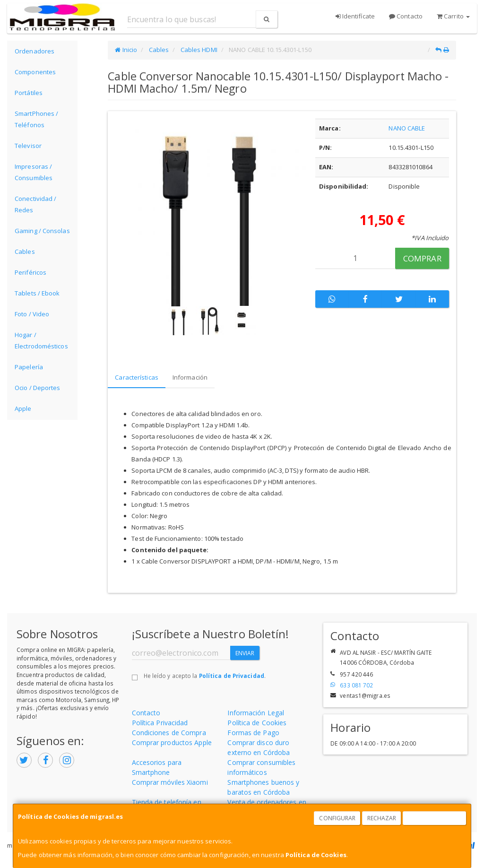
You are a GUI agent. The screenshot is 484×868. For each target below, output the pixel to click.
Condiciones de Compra (169, 733)
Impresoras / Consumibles (34, 172)
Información (190, 377)
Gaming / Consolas (42, 231)
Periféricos (30, 272)
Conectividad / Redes (35, 204)
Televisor (28, 146)
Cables (25, 252)
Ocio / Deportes (38, 388)
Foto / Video (32, 314)
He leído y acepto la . (205, 676)
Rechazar (382, 818)
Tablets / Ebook (37, 293)
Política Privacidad (160, 723)
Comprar (422, 258)
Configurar (337, 818)
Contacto (406, 16)
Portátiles (29, 93)
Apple (23, 408)
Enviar (245, 653)
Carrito (453, 16)
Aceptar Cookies (435, 818)
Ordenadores (35, 51)
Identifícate (355, 16)
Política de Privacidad (232, 676)
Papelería (29, 367)
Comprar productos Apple (172, 742)
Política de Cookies (316, 855)
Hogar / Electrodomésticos (41, 340)
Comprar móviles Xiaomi (170, 782)
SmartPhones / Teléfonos (36, 119)
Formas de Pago (253, 733)
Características (137, 377)
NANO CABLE (407, 128)
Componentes (35, 72)
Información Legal (256, 713)
